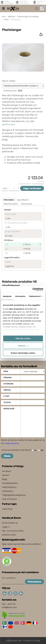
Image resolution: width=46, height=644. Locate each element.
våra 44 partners (16, 309)
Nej (41, 450)
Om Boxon (7, 471)
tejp (28, 121)
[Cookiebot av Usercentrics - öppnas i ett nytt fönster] (33, 289)
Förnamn (7, 378)
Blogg (4, 479)
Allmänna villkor (9, 535)
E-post (6, 396)
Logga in (6, 527)
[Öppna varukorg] (42, 8)
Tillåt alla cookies (23, 338)
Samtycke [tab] (7, 296)
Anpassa (23, 346)
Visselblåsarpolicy (10, 483)
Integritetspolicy (9, 487)
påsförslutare (9, 124)
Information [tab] (20, 296)
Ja (34, 450)
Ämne (6, 371)
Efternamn (8, 384)
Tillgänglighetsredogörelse (14, 495)
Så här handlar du (10, 523)
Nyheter (6, 475)
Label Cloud (7, 509)
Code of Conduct (9, 499)
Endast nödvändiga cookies (23, 353)
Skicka (7, 456)
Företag (7, 390)
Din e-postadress (9, 578)
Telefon (7, 402)
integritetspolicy (12, 443)
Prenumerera (34, 582)
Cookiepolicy (8, 491)
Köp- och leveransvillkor (13, 531)
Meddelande (9, 409)
